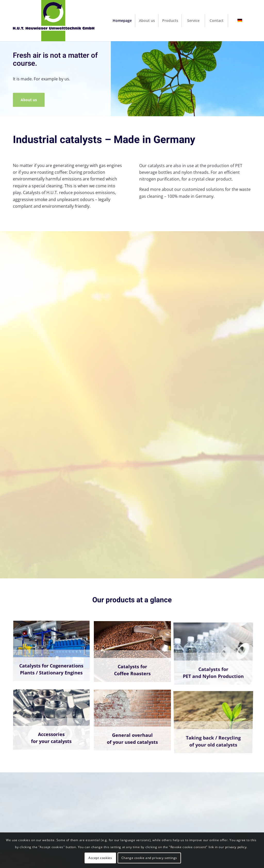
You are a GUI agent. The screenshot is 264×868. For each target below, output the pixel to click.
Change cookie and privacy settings (149, 858)
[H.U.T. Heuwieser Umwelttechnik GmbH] (54, 21)
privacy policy (236, 847)
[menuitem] (122, 21)
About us (29, 97)
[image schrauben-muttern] (53, 722)
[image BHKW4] (53, 653)
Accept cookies (100, 858)
